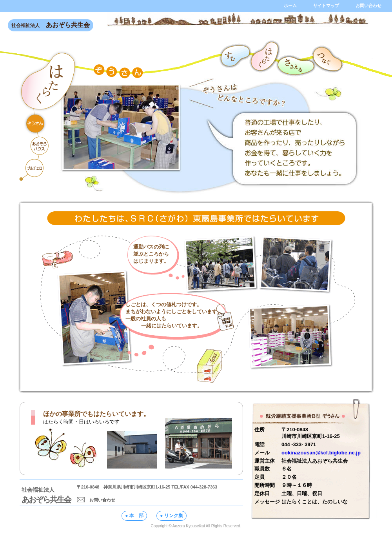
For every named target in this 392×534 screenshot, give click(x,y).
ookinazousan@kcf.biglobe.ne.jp (321, 453)
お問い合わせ (96, 500)
